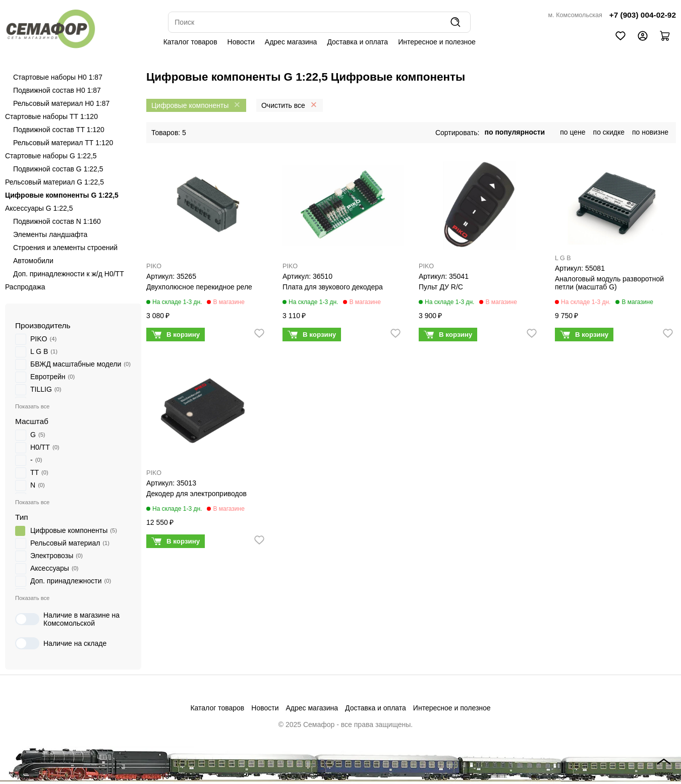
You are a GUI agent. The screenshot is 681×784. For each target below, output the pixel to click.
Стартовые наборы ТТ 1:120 (51, 116)
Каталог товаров (190, 42)
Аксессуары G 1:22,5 (39, 208)
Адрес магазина (291, 42)
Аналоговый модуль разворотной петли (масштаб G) (609, 283)
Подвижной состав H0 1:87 (57, 90)
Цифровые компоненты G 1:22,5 (62, 195)
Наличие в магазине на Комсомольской (67, 619)
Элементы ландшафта (50, 234)
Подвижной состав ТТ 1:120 (59, 130)
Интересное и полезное (437, 42)
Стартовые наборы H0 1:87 (58, 77)
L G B (563, 258)
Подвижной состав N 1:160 (57, 221)
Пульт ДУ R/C (441, 287)
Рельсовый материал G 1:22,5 (54, 182)
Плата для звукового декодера (333, 287)
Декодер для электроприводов (196, 494)
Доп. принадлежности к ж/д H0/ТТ (69, 274)
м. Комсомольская (575, 15)
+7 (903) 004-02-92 (643, 15)
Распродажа (25, 287)
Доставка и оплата (357, 42)
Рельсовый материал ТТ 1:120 (63, 143)
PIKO (154, 266)
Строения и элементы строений (65, 248)
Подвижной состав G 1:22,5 (58, 169)
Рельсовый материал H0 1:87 (61, 103)
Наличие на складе (61, 643)
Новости (241, 42)
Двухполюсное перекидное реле (199, 287)
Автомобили (33, 261)
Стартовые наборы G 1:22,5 (51, 156)
